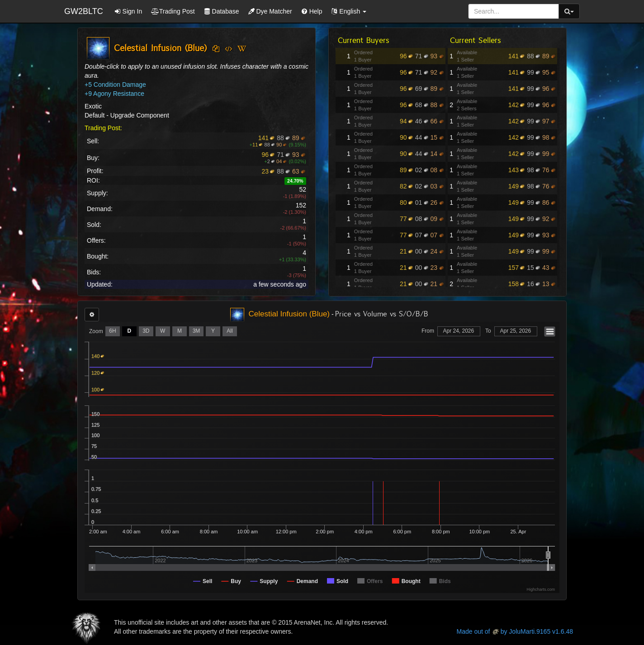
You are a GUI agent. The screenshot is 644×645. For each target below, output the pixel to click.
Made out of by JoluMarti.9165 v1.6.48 (515, 631)
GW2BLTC (84, 11)
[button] (349, 11)
